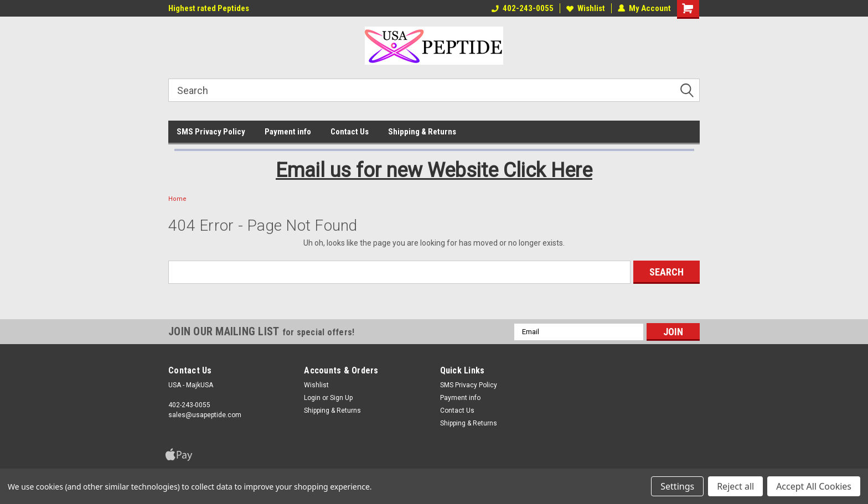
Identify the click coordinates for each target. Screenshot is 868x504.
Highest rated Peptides (209, 8)
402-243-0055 (523, 8)
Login (312, 398)
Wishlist (586, 8)
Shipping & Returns (422, 132)
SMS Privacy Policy (211, 132)
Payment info (288, 132)
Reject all (735, 486)
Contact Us (350, 132)
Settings (677, 486)
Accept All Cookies (814, 486)
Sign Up (341, 398)
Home (177, 199)
